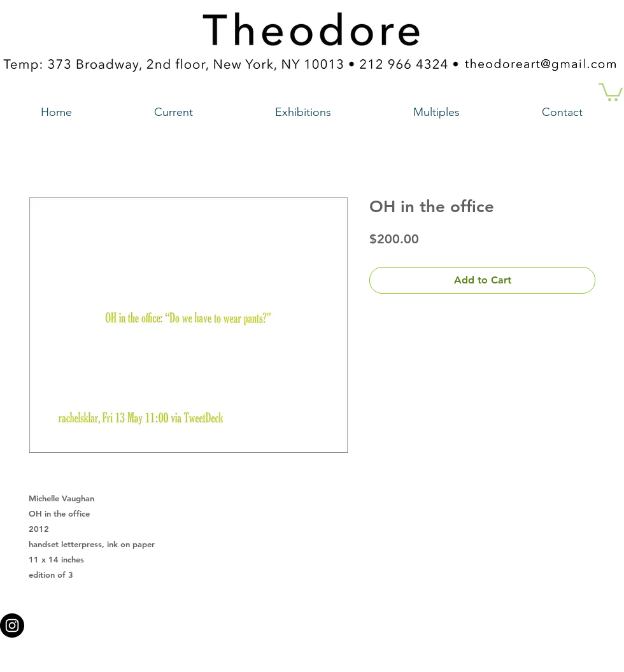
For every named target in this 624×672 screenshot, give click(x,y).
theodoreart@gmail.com (258, 622)
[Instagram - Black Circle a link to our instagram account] (12, 626)
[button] (611, 91)
